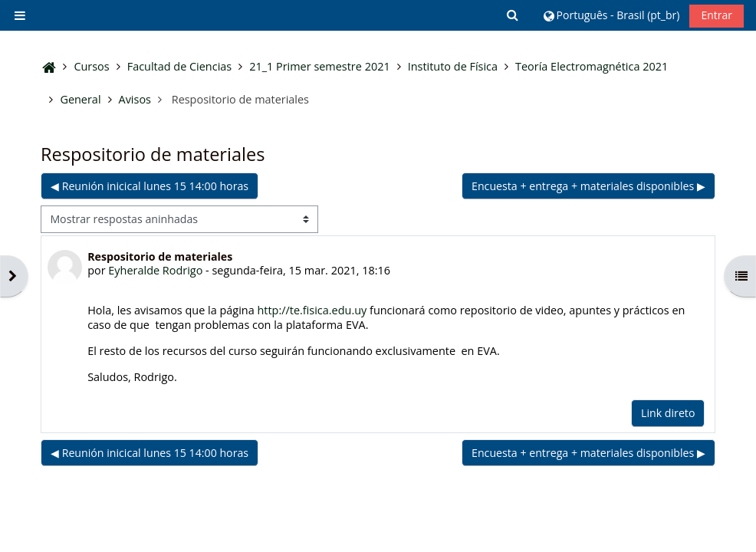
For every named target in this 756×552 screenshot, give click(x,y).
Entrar (717, 15)
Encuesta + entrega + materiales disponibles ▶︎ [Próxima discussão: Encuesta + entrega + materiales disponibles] (588, 186)
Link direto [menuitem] (668, 413)
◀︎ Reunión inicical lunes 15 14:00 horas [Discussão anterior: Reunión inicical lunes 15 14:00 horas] (150, 186)
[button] (514, 15)
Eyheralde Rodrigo (155, 270)
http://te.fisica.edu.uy (312, 310)
